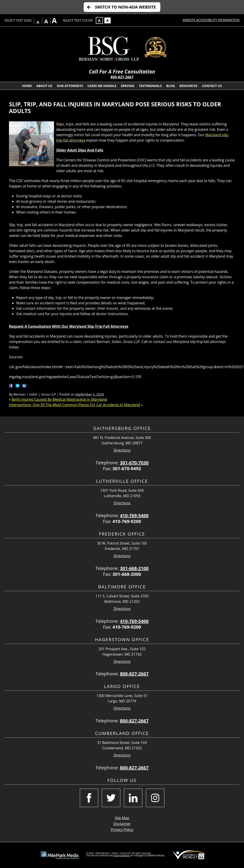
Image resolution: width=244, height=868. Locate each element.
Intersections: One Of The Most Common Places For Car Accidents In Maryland (74, 405)
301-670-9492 (127, 468)
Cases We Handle (102, 86)
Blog (171, 86)
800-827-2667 (122, 77)
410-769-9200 (127, 521)
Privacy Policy (122, 830)
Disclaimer (122, 824)
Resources (188, 86)
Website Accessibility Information (211, 20)
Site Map (122, 818)
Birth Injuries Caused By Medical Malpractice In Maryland (59, 399)
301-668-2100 (134, 568)
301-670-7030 (134, 463)
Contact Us (212, 86)
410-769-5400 (134, 515)
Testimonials (150, 86)
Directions (122, 450)
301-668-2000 (127, 574)
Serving (128, 86)
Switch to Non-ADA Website (125, 7)
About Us (44, 86)
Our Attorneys (70, 86)
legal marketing (121, 855)
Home (27, 86)
